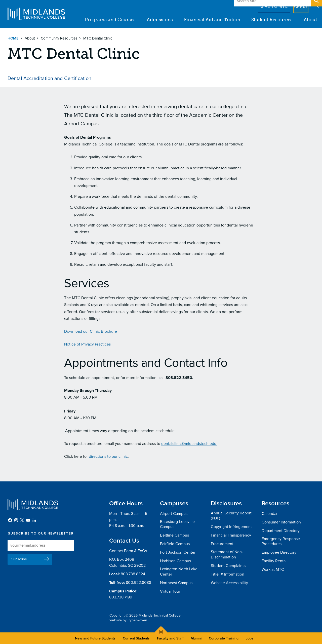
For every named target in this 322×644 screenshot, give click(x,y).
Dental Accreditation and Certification (49, 79)
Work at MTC (273, 570)
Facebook (10, 520)
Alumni (196, 638)
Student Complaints (228, 566)
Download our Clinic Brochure (91, 331)
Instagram (16, 520)
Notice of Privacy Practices (87, 344)
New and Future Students (95, 638)
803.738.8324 (133, 574)
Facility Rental (274, 561)
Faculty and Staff (170, 638)
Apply (298, 5)
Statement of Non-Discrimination (227, 555)
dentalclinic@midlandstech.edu (189, 444)
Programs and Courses (110, 20)
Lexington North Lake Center (179, 572)
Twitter (22, 520)
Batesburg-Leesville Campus (177, 524)
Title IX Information (228, 574)
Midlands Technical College (36, 14)
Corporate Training (224, 638)
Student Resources (272, 20)
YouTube (28, 520)
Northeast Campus (176, 583)
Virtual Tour (170, 591)
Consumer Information (281, 522)
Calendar (270, 514)
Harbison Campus (175, 561)
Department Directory (281, 531)
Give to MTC (267, 5)
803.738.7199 (121, 597)
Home (13, 38)
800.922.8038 (138, 583)
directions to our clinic (108, 457)
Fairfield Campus (175, 544)
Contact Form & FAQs (128, 551)
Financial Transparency (231, 535)
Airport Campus (174, 514)
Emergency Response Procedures (281, 541)
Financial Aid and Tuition (212, 20)
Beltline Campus (174, 535)
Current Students (136, 638)
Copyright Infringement (231, 527)
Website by (128, 620)
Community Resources (59, 38)
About (310, 20)
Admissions (160, 20)
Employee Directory (279, 552)
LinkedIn (34, 520)
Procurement (222, 544)
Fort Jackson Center (178, 552)
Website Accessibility (229, 583)
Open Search (316, 5)
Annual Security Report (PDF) (231, 516)
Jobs (250, 638)
